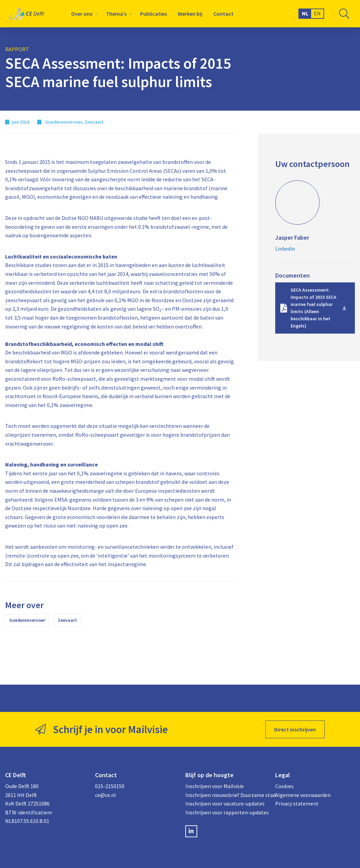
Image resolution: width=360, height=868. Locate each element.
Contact (223, 14)
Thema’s (116, 14)
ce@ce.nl (105, 795)
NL (305, 13)
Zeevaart (67, 620)
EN (317, 13)
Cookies (284, 786)
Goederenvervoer (27, 620)
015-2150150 (110, 786)
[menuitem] (83, 14)
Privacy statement (297, 803)
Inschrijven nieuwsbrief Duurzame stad (225, 795)
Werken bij (190, 14)
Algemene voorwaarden (303, 795)
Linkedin (285, 249)
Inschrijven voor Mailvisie (215, 786)
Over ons (82, 14)
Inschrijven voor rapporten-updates (225, 812)
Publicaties (154, 14)
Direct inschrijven (295, 729)
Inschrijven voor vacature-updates (225, 803)
